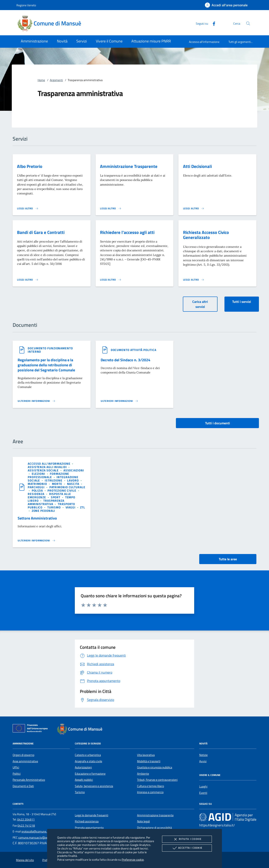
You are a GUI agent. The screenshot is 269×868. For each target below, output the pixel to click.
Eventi (203, 793)
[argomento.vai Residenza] (36, 494)
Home (41, 80)
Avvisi (203, 761)
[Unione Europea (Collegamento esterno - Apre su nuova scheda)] (31, 729)
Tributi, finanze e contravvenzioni (157, 780)
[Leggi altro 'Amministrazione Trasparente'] (111, 208)
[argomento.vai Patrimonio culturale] (67, 487)
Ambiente (143, 774)
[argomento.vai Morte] (57, 484)
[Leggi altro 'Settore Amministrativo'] (37, 541)
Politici (17, 774)
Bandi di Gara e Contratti (41, 232)
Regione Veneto (26, 5)
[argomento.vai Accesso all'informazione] (49, 464)
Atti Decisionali (197, 166)
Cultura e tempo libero (150, 786)
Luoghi (203, 786)
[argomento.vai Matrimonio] (38, 484)
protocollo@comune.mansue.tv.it (42, 831)
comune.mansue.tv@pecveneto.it (39, 838)
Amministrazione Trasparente (129, 166)
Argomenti (56, 80)
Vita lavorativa (146, 755)
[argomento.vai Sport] (56, 497)
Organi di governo (23, 755)
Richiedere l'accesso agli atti (127, 232)
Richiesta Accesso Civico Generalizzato (206, 235)
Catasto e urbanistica (88, 755)
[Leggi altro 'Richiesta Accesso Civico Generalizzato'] (194, 280)
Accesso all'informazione (204, 42)
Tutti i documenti (218, 423)
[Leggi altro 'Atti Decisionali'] (194, 208)
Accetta (187, 848)
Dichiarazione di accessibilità (154, 828)
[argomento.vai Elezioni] (39, 474)
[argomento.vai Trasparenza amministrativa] (46, 502)
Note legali (143, 821)
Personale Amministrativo (29, 780)
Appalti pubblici (84, 780)
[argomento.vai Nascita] (74, 484)
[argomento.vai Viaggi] (71, 507)
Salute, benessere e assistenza (94, 786)
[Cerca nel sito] (248, 23)
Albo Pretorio (30, 166)
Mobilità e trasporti (149, 761)
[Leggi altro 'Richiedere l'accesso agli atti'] (111, 280)
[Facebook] (212, 23)
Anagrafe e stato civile (88, 761)
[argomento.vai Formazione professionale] (48, 475)
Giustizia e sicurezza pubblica (155, 767)
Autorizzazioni (83, 767)
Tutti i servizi (242, 302)
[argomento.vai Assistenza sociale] (44, 470)
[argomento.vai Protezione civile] (62, 490)
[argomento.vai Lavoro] (73, 480)
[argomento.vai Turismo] (54, 507)
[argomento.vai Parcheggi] (37, 487)
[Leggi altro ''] (37, 401)
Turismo (80, 792)
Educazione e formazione (90, 774)
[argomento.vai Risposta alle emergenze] (49, 495)
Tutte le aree (228, 559)
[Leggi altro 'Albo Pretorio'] (28, 208)
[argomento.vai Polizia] (38, 490)
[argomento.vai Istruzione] (54, 480)
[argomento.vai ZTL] (83, 507)
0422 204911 (26, 819)
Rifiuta (187, 839)
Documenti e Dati (23, 786)
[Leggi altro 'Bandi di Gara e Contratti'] (28, 280)
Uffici (16, 767)
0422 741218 (26, 826)
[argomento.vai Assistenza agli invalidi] (48, 467)
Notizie (203, 755)
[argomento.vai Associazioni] (74, 470)
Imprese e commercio (150, 792)
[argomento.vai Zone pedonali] (44, 511)
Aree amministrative (25, 761)
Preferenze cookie (133, 859)
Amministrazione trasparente (155, 815)
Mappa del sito (25, 860)
